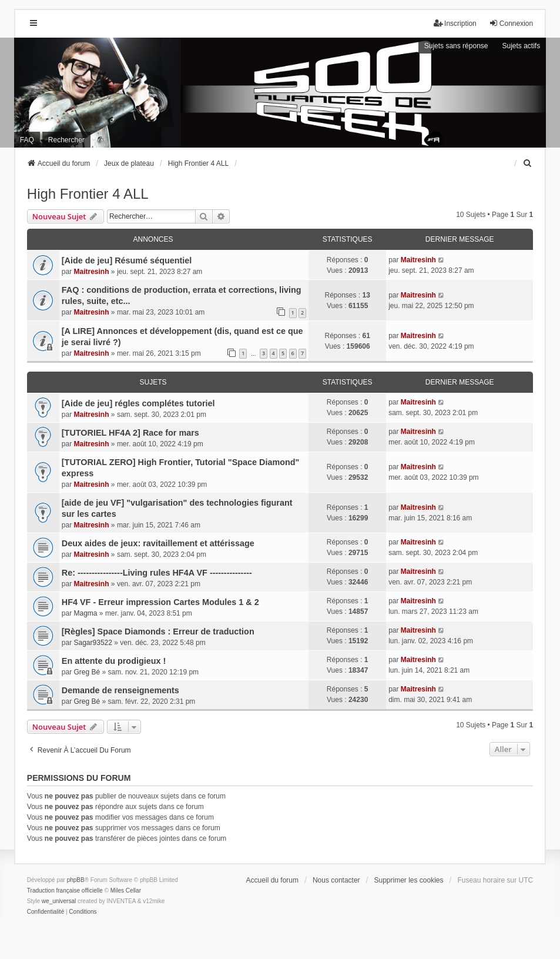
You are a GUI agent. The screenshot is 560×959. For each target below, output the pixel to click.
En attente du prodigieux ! (114, 661)
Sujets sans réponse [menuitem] (456, 46)
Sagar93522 (93, 643)
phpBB (76, 880)
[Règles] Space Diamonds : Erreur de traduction (158, 631)
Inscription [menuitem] (455, 23)
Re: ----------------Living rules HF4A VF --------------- (157, 573)
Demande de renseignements (120, 690)
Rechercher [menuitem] (66, 140)
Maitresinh (92, 272)
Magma (86, 613)
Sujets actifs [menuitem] (521, 46)
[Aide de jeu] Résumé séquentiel (127, 260)
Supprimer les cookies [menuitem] (408, 880)
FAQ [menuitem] (27, 140)
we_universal (59, 901)
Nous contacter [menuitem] (336, 880)
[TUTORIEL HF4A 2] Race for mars (130, 433)
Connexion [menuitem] (511, 23)
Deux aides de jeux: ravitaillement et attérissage (158, 543)
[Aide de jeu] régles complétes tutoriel (138, 403)
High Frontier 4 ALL (88, 194)
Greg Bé (87, 672)
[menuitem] (528, 163)
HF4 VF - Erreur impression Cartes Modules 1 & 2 (160, 602)
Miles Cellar (126, 890)
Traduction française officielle (65, 890)
